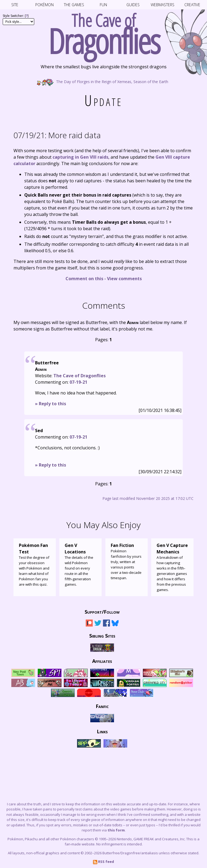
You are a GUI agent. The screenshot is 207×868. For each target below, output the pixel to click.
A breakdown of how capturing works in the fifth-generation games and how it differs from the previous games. (172, 567)
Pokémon (44, 5)
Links (102, 731)
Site (15, 5)
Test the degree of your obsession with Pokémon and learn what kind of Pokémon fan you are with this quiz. (35, 564)
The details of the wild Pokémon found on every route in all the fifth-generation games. (80, 564)
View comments (124, 279)
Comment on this (84, 279)
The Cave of (103, 32)
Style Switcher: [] (16, 16)
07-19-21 (78, 382)
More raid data (57, 135)
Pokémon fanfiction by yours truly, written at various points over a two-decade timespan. (127, 561)
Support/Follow (102, 612)
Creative (192, 5)
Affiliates (102, 661)
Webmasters (163, 5)
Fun (103, 5)
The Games (74, 5)
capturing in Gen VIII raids (80, 157)
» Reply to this (51, 404)
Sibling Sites (102, 636)
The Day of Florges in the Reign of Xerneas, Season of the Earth (103, 81)
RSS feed (103, 862)
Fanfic (102, 706)
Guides (133, 5)
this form (116, 830)
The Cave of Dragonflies (80, 376)
